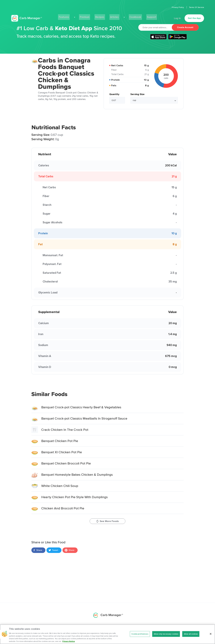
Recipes (101, 16)
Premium (88, 16)
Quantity (114, 94)
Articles (114, 16)
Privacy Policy (178, 7)
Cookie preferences (140, 636)
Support (144, 16)
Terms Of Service (196, 7)
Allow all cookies (191, 636)
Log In (177, 16)
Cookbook (130, 16)
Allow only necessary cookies (166, 636)
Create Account (185, 27)
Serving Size (137, 94)
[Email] (155, 27)
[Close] (211, 636)
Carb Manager (26, 16)
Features (72, 16)
